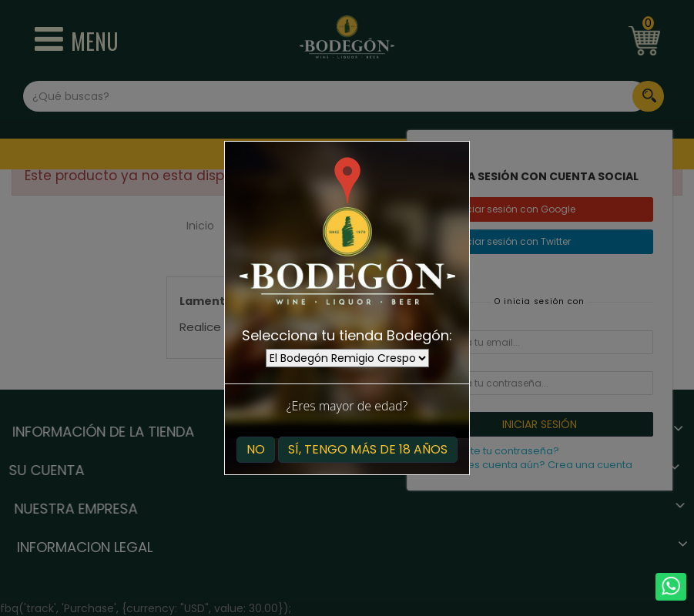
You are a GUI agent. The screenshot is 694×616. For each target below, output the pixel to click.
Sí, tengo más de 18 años (368, 449)
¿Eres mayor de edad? (347, 406)
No (256, 449)
